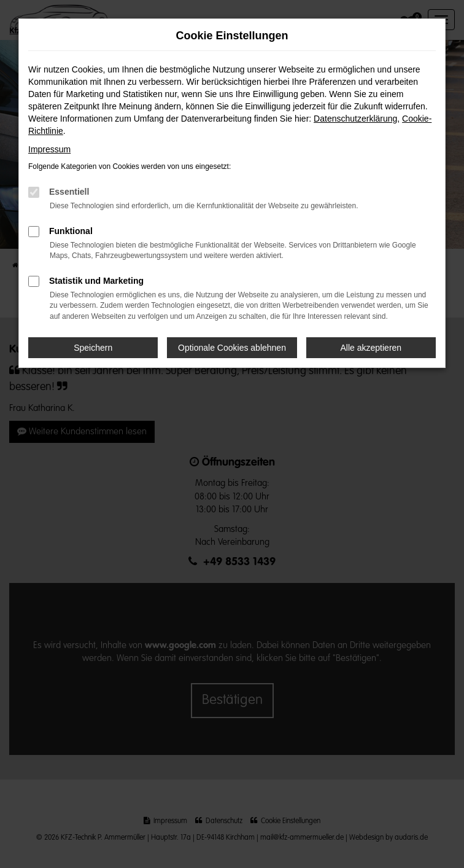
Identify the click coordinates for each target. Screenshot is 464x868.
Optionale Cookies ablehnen (232, 348)
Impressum (49, 149)
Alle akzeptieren (371, 348)
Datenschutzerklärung (355, 119)
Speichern (93, 348)
